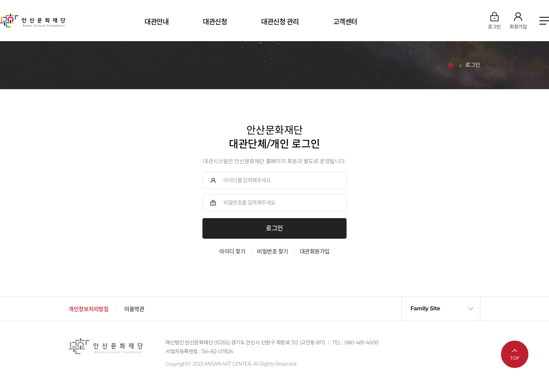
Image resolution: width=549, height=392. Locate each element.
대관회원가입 (315, 252)
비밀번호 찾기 (273, 252)
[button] (441, 309)
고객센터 (345, 22)
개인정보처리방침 (89, 309)
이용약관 (134, 309)
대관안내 (156, 22)
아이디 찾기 (232, 252)
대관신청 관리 (280, 22)
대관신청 (215, 22)
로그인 (473, 65)
